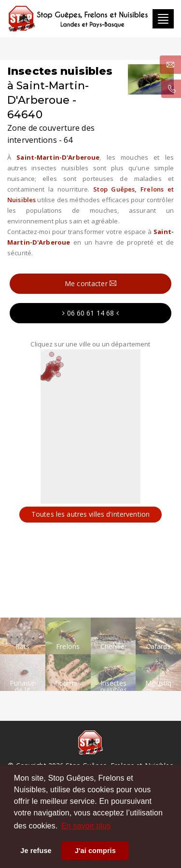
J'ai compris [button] (95, 851)
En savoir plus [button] (86, 826)
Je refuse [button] (36, 851)
